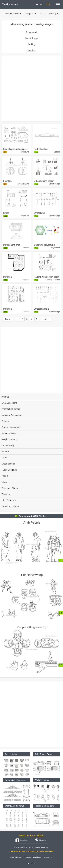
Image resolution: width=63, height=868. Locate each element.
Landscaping (8, 445)
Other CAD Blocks (10, 506)
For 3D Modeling (50, 14)
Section (31, 50)
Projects (31, 14)
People (5, 476)
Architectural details (11, 409)
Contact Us (49, 857)
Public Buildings (31, 470)
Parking (31, 44)
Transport (31, 494)
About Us (31, 863)
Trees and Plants (10, 488)
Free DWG (39, 4)
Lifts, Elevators (9, 500)
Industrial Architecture (12, 415)
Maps (4, 458)
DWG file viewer (13, 14)
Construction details (11, 427)
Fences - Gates (9, 433)
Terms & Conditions (33, 857)
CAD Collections (9, 403)
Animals (5, 397)
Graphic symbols (10, 439)
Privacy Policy (15, 857)
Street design (31, 38)
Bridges (5, 421)
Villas (4, 482)
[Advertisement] (31, 89)
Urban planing (31, 464)
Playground (31, 32)
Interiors (31, 452)
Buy (49, 4)
